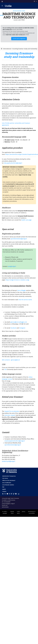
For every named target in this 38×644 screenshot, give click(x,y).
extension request (10, 415)
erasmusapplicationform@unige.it (15, 441)
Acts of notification (7, 483)
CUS (5, 369)
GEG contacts (6, 360)
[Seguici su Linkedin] (3, 494)
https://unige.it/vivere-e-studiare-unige (17, 280)
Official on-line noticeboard (9, 480)
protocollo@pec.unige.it (8, 504)
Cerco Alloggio (22, 290)
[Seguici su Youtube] (7, 494)
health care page (26, 220)
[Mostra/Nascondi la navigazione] (2, 6)
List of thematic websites (8, 485)
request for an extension (12, 411)
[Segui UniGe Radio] (19, 494)
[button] (2, 1)
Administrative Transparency (9, 476)
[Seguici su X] (5, 494)
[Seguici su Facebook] (12, 494)
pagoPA (4, 489)
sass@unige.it (12, 266)
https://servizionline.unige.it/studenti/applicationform (22, 154)
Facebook (13, 328)
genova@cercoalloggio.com (19, 322)
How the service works (25, 300)
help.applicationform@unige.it (13, 163)
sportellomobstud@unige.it (19, 239)
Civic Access (5, 478)
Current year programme (19, 39)
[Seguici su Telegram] (16, 494)
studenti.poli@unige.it (9, 461)
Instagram (22, 328)
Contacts (4, 491)
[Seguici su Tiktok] (14, 494)
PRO (3, 487)
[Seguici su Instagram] (10, 494)
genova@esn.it (15, 360)
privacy (24, 512)
